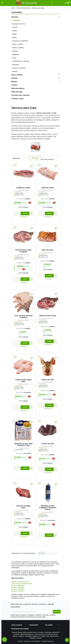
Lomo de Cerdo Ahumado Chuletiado (23, 316)
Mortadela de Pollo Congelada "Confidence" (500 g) (48, 508)
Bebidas (14, 82)
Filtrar (35, 158)
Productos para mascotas (20, 95)
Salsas (14, 37)
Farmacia (15, 78)
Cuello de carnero (48, 188)
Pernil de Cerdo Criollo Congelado (23, 251)
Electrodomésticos (18, 88)
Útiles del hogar (17, 92)
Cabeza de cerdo (48, 380)
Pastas (14, 34)
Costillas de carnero (23, 188)
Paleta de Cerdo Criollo (48, 316)
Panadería (16, 65)
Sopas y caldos (17, 44)
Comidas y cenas (17, 99)
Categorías (17, 12)
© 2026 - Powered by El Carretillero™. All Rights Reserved (36, 641)
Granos (15, 31)
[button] (52, 3)
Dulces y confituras (19, 68)
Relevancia (20, 158)
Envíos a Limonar (17, 591)
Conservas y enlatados (20, 41)
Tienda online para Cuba (20, 582)
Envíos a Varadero (18, 587)
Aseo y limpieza (17, 75)
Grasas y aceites (18, 48)
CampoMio (27, 199)
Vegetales (15, 54)
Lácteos (15, 27)
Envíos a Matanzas (18, 585)
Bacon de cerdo (48, 250)
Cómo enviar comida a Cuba (21, 583)
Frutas (14, 58)
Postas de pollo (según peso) (23, 380)
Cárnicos (17, 20)
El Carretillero (27, 392)
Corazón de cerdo (48, 444)
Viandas (15, 51)
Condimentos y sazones (21, 61)
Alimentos (15, 17)
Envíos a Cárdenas (18, 589)
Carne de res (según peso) (23, 507)
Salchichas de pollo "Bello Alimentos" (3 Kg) (23, 444)
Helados (15, 71)
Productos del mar (19, 24)
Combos (14, 85)
